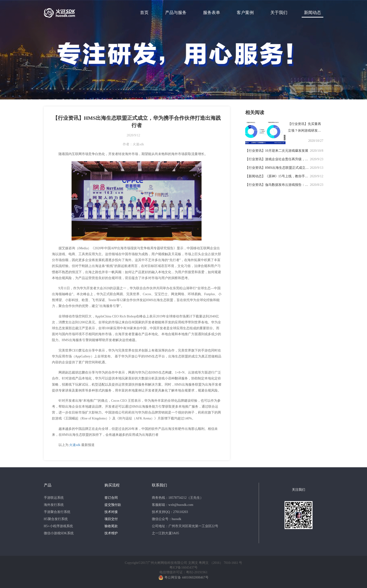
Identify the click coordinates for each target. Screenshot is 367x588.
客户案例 (245, 13)
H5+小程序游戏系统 (58, 526)
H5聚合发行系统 (56, 519)
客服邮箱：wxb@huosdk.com (173, 505)
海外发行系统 (54, 505)
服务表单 (212, 13)
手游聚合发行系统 (57, 512)
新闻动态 (313, 13)
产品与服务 (176, 13)
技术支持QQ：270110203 (170, 512)
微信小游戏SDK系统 (59, 533)
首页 (144, 13)
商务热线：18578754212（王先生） (178, 498)
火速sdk (75, 445)
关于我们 (279, 13)
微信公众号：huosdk (167, 519)
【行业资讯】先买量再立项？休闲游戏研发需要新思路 (304, 131)
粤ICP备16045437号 (184, 568)
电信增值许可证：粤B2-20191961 (183, 572)
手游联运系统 (54, 498)
